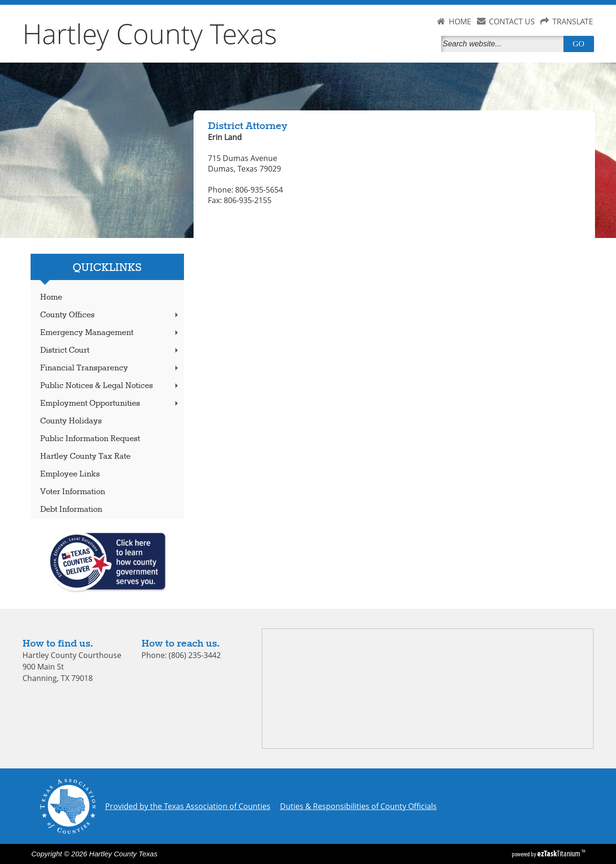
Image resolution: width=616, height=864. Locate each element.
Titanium (559, 853)
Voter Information (73, 492)
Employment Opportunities (110, 404)
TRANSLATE (573, 22)
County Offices (110, 315)
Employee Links (70, 474)
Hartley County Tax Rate (85, 457)
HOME (460, 22)
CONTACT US (512, 22)
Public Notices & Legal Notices (110, 386)
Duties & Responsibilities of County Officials (358, 806)
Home (51, 297)
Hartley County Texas (150, 33)
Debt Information (71, 510)
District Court (110, 351)
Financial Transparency (110, 368)
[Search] (504, 44)
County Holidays (71, 421)
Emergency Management (110, 333)
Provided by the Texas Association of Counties (188, 806)
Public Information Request (90, 439)
